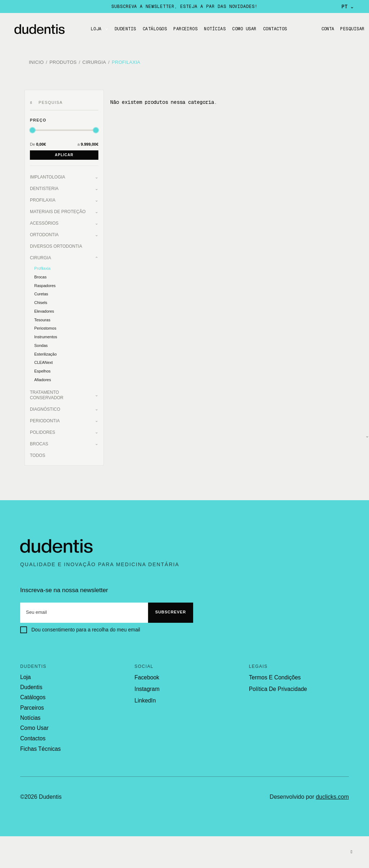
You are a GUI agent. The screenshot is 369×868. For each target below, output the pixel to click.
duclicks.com (332, 792)
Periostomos (45, 325)
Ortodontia (44, 232)
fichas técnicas (40, 744)
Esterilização (45, 351)
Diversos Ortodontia (56, 243)
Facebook (146, 675)
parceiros (32, 704)
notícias (30, 714)
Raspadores (45, 283)
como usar (34, 724)
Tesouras (42, 317)
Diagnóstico (45, 406)
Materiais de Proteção (58, 209)
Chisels (41, 300)
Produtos (63, 61)
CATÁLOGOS (155, 29)
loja (25, 674)
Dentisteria (44, 186)
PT (348, 6)
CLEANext (43, 360)
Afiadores (43, 377)
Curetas (41, 291)
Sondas (41, 343)
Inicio (36, 61)
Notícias (215, 29)
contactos (32, 734)
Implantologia (48, 174)
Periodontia (45, 418)
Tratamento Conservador (47, 392)
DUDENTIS (125, 29)
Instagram (146, 686)
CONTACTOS (275, 29)
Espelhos (42, 368)
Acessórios (44, 220)
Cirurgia (94, 61)
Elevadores (44, 308)
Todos (37, 453)
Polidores (43, 429)
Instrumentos (46, 334)
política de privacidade (277, 686)
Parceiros (185, 29)
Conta (325, 29)
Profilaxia (126, 61)
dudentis (31, 684)
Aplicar (64, 152)
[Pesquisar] (32, 100)
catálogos (32, 694)
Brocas (40, 274)
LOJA (96, 29)
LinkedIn (145, 698)
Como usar (244, 29)
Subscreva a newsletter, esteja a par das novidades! (184, 6)
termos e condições (274, 675)
